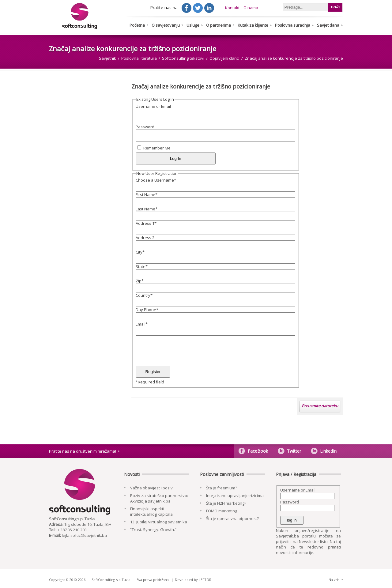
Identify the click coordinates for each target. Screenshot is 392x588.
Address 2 (145, 238)
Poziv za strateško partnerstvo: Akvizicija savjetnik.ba (159, 498)
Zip (140, 281)
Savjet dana (328, 25)
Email (142, 324)
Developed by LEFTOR (193, 580)
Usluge (193, 25)
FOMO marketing (222, 511)
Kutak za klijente (253, 25)
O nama (251, 8)
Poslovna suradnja (293, 25)
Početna (137, 25)
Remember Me (157, 148)
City (140, 252)
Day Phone (147, 310)
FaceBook (258, 451)
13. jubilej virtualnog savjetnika (159, 522)
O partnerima (219, 25)
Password (145, 127)
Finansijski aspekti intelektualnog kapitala (151, 511)
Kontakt (232, 8)
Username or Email (153, 106)
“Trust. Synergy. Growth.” (153, 530)
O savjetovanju (166, 25)
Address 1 (146, 223)
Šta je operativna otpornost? (232, 518)
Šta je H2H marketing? (226, 503)
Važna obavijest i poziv (151, 488)
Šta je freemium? (222, 488)
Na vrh (334, 580)
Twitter (294, 451)
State (142, 266)
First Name (147, 194)
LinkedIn (328, 451)
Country (144, 295)
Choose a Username (156, 180)
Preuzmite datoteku (320, 406)
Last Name (147, 209)
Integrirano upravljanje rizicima (235, 496)
